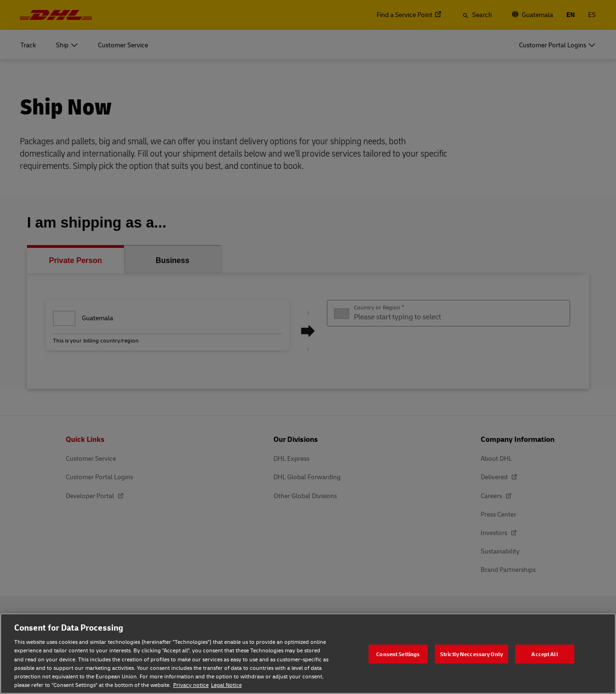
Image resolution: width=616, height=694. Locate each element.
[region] (308, 654)
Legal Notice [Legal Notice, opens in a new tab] (226, 685)
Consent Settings (398, 654)
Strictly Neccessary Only (471, 654)
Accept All (545, 654)
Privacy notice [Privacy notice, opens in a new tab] (191, 685)
